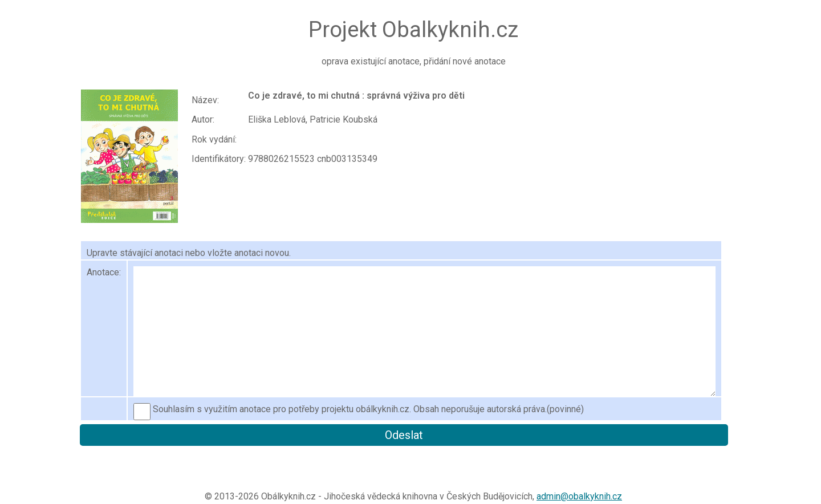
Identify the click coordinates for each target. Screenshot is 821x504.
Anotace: (104, 272)
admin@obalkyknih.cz (579, 496)
